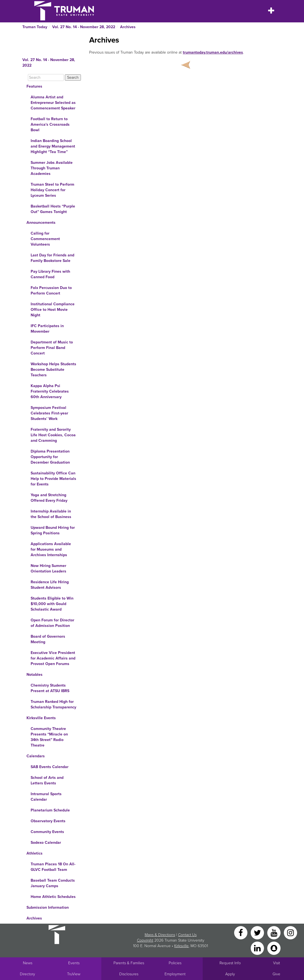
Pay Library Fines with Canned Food (50, 274)
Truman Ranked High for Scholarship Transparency (53, 704)
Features (34, 86)
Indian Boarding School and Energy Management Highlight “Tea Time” (53, 146)
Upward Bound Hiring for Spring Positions (53, 530)
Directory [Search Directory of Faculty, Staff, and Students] (27, 974)
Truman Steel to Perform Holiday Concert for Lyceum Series (52, 190)
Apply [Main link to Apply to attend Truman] (230, 974)
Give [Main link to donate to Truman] (276, 974)
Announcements (41, 223)
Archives (128, 27)
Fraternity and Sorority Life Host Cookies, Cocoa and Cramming (53, 435)
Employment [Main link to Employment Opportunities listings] (175, 974)
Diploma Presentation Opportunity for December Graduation (50, 457)
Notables (35, 675)
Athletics (35, 853)
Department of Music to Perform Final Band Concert (52, 348)
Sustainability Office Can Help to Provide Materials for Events (53, 479)
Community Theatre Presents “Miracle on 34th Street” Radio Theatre (49, 737)
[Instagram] (290, 932)
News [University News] (28, 963)
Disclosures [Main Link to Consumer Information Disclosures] (129, 974)
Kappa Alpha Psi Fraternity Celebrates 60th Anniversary (50, 391)
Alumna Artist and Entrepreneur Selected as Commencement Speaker (53, 103)
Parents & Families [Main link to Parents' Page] (129, 963)
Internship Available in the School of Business (51, 514)
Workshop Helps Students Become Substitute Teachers (53, 370)
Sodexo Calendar (46, 843)
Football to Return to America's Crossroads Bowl (50, 124)
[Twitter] (258, 932)
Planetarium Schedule (50, 810)
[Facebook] (241, 932)
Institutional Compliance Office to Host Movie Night (53, 310)
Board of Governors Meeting (48, 639)
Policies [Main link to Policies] (175, 963)
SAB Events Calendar (50, 767)
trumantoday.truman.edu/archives (213, 52)
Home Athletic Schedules (53, 897)
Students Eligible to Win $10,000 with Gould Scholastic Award (52, 604)
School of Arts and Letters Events (47, 780)
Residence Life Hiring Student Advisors (50, 585)
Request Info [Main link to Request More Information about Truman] (230, 963)
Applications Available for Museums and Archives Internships (51, 549)
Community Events (47, 832)
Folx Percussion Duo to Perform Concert (51, 291)
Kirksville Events (41, 718)
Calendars (36, 756)
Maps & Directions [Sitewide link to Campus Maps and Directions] (160, 935)
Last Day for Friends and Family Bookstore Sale (52, 258)
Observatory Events (48, 821)
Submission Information (48, 907)
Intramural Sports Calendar (46, 797)
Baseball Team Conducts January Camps (53, 883)
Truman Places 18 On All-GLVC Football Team (53, 867)
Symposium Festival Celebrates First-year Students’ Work (49, 413)
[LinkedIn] (258, 948)
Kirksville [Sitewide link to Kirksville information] (181, 946)
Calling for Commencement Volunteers (45, 239)
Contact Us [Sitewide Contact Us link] (187, 935)
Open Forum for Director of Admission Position (52, 623)
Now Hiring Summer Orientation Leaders (48, 568)
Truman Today (35, 27)
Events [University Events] (74, 963)
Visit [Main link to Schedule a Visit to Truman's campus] (277, 963)
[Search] (46, 77)
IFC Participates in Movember (47, 329)
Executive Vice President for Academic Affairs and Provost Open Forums (53, 658)
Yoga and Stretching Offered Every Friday (49, 498)
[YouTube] (274, 932)
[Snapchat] (274, 948)
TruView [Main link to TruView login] (74, 974)
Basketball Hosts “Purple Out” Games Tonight (53, 209)
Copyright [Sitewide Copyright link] (145, 940)
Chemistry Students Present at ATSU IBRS (50, 688)
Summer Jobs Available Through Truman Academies (52, 168)
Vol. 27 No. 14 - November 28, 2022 (84, 27)
